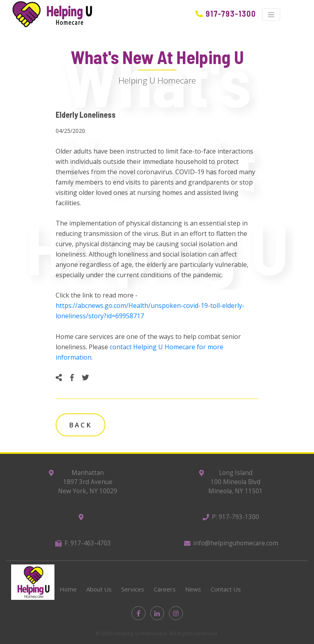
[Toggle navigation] (271, 15)
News (193, 589)
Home (68, 589)
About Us (99, 589)
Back (80, 425)
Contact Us (226, 589)
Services (133, 589)
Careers (165, 589)
